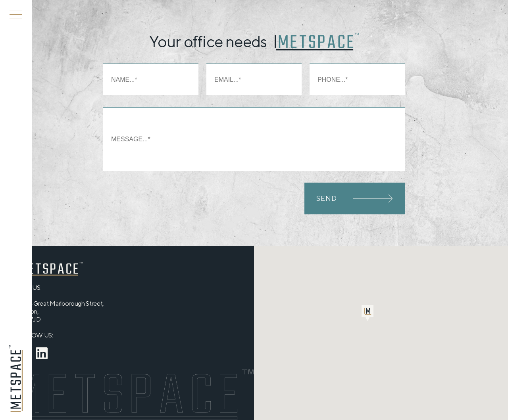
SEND (355, 198)
